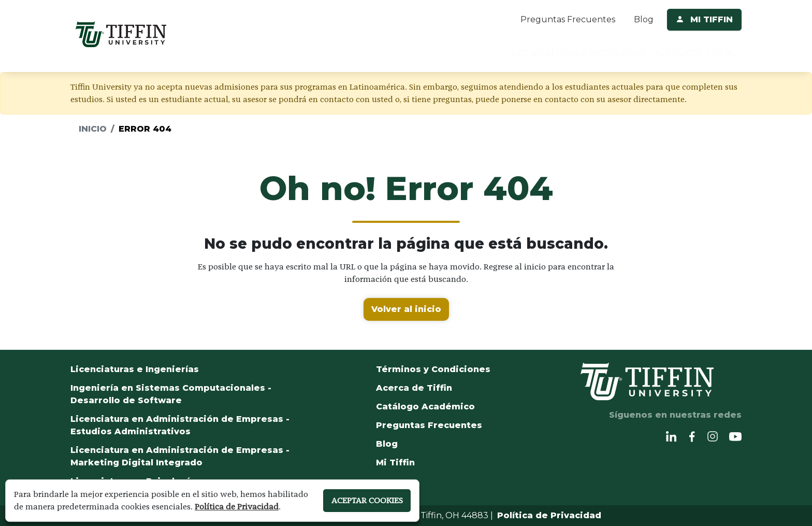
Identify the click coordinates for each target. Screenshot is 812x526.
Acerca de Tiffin (414, 388)
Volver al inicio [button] (406, 309)
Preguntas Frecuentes (568, 19)
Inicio (93, 129)
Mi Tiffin (395, 463)
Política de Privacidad (549, 515)
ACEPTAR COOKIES (365, 500)
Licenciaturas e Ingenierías (135, 369)
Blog (644, 19)
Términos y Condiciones (433, 369)
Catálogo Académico (425, 407)
